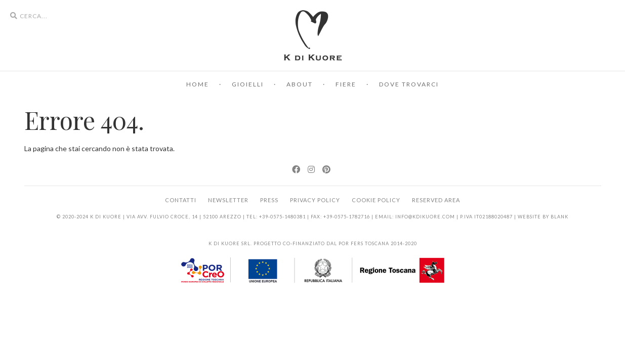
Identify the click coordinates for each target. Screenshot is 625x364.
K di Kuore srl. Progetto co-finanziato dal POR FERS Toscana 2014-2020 (313, 243)
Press (269, 200)
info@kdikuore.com (425, 217)
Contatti (181, 200)
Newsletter (228, 200)
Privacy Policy (315, 200)
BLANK (559, 217)
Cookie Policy (376, 200)
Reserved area (436, 200)
